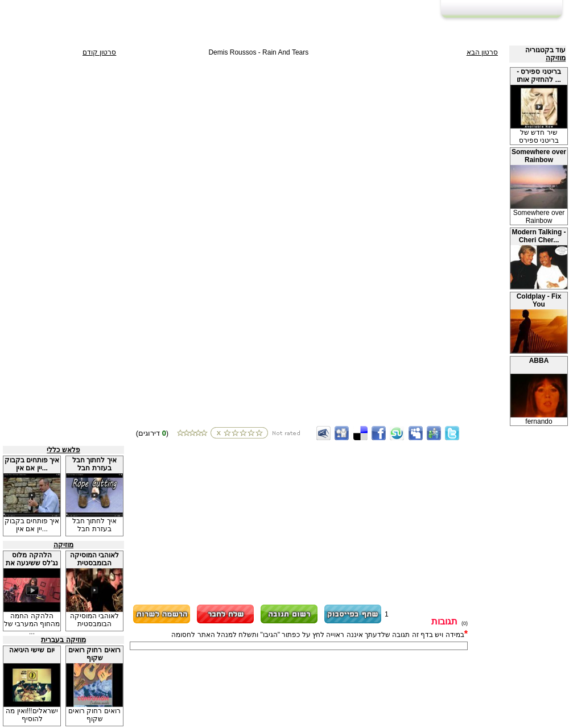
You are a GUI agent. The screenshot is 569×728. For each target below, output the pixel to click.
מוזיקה (556, 58)
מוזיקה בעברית (63, 640)
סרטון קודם (99, 52)
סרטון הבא (482, 52)
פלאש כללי (63, 450)
